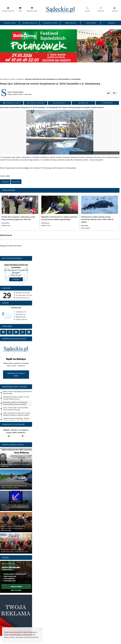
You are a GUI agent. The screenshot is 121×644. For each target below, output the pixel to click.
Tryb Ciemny (101, 9)
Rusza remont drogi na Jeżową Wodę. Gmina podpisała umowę (16, 409)
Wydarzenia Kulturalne (50, 23)
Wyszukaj (87, 9)
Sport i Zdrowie (91, 23)
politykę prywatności (32, 637)
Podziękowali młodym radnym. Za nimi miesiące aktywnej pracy (16, 398)
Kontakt (16, 279)
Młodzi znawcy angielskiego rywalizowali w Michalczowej (18, 392)
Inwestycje (5, 182)
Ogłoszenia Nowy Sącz (8, 9)
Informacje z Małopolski (30, 23)
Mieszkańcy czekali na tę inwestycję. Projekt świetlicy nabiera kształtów (15, 403)
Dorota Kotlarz (18, 92)
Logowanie (115, 9)
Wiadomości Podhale (32, 9)
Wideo (20, 9)
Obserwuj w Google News (16, 375)
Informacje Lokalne (10, 23)
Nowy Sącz (16, 182)
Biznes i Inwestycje (71, 23)
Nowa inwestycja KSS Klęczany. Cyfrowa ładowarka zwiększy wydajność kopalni (17, 414)
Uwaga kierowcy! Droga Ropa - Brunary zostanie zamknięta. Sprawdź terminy (16, 419)
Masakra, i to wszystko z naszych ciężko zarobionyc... (16, 434)
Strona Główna (4, 79)
